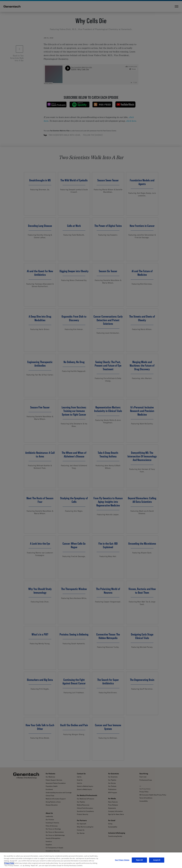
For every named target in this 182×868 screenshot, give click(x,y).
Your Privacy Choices (122, 860)
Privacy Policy (9, 863)
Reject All (139, 860)
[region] (91, 860)
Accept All (157, 860)
